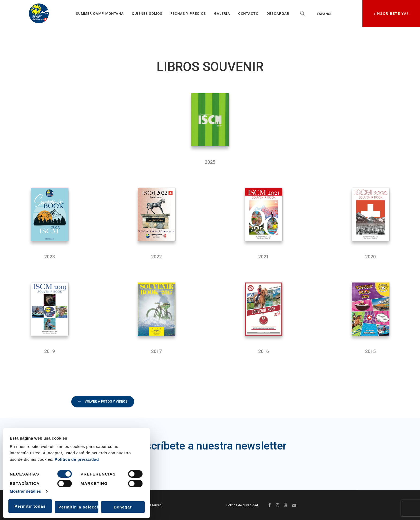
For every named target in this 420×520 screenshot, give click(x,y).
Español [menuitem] (325, 14)
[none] (332, 14)
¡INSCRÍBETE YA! (391, 13)
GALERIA (222, 14)
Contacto (248, 14)
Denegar (123, 507)
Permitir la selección (78, 507)
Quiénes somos (147, 14)
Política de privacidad (77, 459)
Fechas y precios (188, 14)
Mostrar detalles (26, 491)
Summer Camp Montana (100, 14)
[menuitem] (332, 14)
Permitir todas (30, 506)
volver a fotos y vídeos (103, 402)
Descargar (278, 14)
